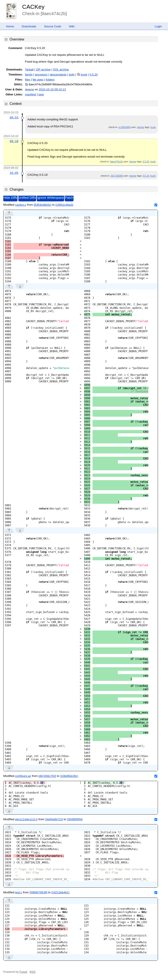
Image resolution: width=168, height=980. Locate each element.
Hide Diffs (10, 198)
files (28, 80)
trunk (84, 75)
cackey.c (21, 205)
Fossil (23, 972)
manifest (30, 94)
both (72, 75)
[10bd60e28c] (69, 776)
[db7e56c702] (47, 776)
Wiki (72, 26)
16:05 (14, 173)
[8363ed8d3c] (43, 205)
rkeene (29, 89)
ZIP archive (43, 69)
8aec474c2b (116, 162)
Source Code (53, 26)
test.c (19, 892)
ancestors (41, 75)
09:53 (14, 118)
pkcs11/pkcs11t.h (26, 819)
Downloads (29, 26)
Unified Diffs (27, 198)
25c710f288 (117, 176)
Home (10, 26)
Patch (69, 198)
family (29, 75)
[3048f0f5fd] (75, 819)
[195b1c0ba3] (64, 205)
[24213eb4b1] (60, 892)
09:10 (14, 141)
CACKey (33, 7)
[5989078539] (38, 892)
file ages (38, 80)
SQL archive (61, 69)
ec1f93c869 (124, 127)
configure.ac (23, 776)
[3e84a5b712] (54, 819)
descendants (58, 75)
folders (50, 80)
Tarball (29, 69)
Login (158, 26)
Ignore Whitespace (50, 198)
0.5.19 (146, 176)
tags (41, 94)
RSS (32, 972)
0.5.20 (94, 75)
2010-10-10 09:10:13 (52, 89)
